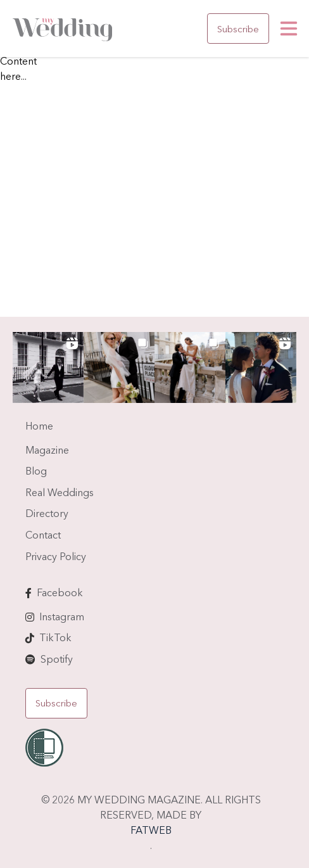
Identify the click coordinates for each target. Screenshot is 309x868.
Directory (47, 513)
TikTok (55, 637)
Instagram (62, 616)
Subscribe (238, 29)
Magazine (47, 450)
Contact (43, 535)
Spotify (57, 659)
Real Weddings (60, 492)
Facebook (60, 592)
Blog (36, 471)
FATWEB (151, 830)
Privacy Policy (56, 556)
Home (39, 426)
